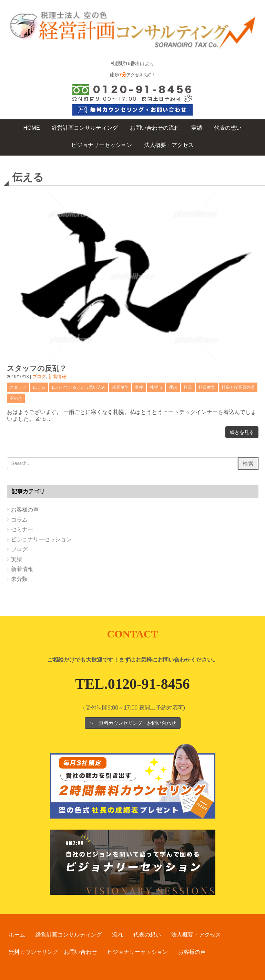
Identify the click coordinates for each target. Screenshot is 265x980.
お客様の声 (25, 510)
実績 (17, 559)
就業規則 (120, 387)
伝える (39, 387)
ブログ (39, 377)
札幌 (139, 387)
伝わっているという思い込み (79, 387)
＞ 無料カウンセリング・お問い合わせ (133, 723)
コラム (19, 520)
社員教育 (207, 387)
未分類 (19, 579)
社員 (188, 387)
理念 (173, 387)
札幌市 (156, 387)
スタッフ (18, 387)
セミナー (22, 529)
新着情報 (57, 377)
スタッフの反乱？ (37, 368)
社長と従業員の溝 (238, 387)
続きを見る (242, 432)
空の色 (16, 398)
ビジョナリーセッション (41, 539)
